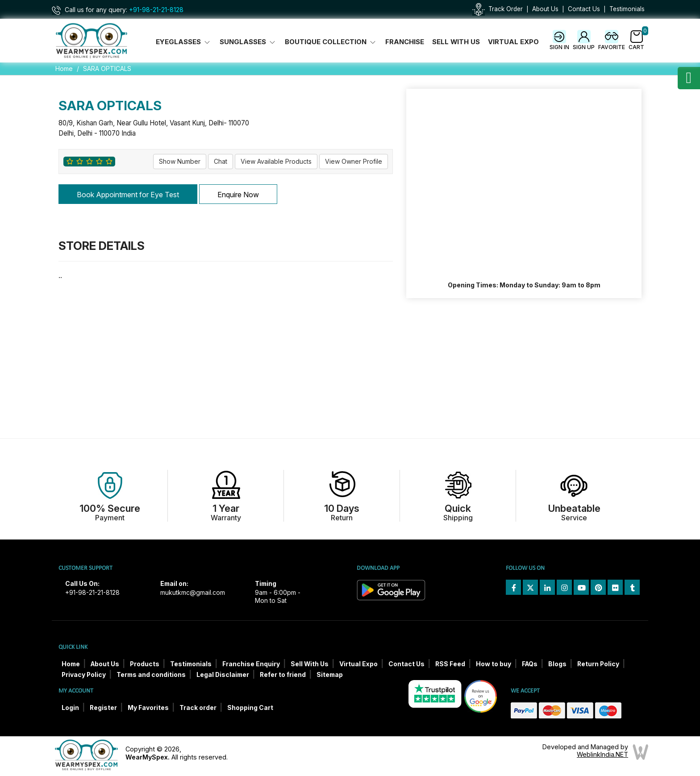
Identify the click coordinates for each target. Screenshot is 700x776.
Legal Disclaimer (223, 675)
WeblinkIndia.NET (602, 754)
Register (103, 708)
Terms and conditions (151, 675)
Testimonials (627, 9)
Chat (221, 161)
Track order (198, 708)
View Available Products (276, 161)
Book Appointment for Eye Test (128, 195)
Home (64, 68)
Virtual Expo (513, 42)
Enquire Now (238, 195)
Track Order (506, 9)
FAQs (530, 664)
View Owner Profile (354, 161)
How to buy (494, 664)
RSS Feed (450, 664)
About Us (545, 9)
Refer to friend (283, 675)
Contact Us (584, 9)
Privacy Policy (84, 675)
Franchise (405, 42)
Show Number (180, 161)
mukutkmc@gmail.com (193, 593)
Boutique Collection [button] (331, 42)
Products (145, 664)
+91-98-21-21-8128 (156, 10)
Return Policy (598, 664)
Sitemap (330, 675)
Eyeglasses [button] (184, 42)
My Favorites (148, 708)
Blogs (557, 664)
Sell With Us (456, 42)
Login (70, 708)
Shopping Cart (250, 708)
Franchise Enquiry (251, 664)
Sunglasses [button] (248, 42)
